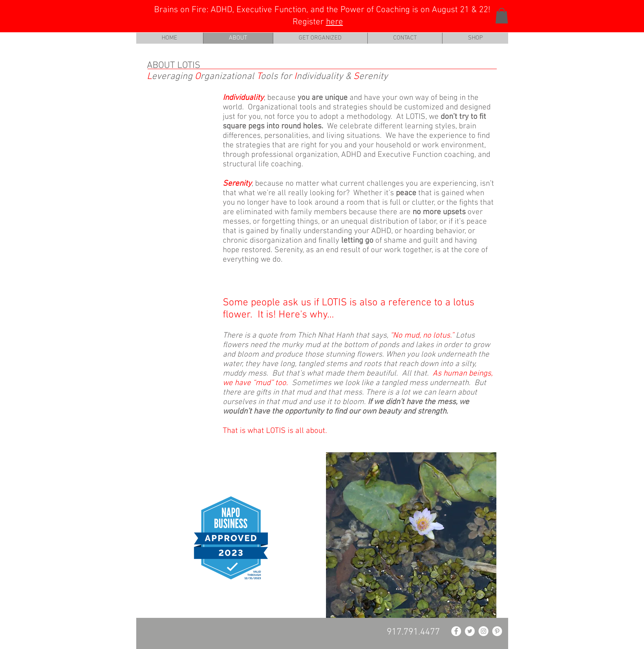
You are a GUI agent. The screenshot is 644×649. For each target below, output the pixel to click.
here (335, 22)
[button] (502, 16)
